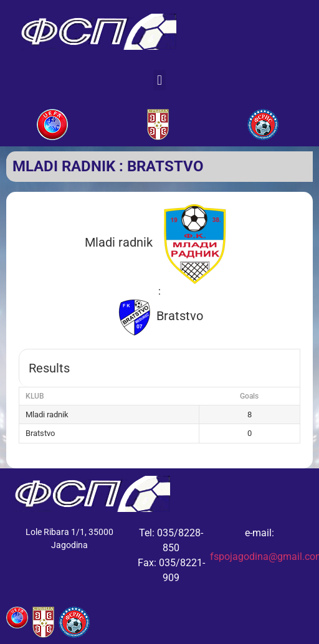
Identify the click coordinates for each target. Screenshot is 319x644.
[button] (159, 80)
